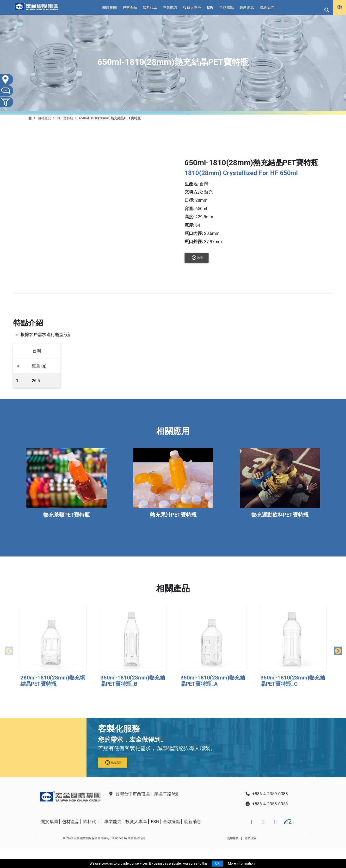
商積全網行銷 (136, 838)
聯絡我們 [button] (113, 762)
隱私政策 (250, 838)
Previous (7, 650)
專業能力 (170, 7)
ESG (210, 7)
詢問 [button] (197, 258)
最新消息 (247, 7)
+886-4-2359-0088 (266, 794)
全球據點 (227, 7)
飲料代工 (150, 7)
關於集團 (110, 7)
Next (336, 650)
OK (217, 863)
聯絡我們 (267, 7)
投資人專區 (192, 7)
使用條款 (233, 838)
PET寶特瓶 (65, 118)
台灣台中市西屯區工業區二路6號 (143, 794)
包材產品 (130, 7)
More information (241, 863)
